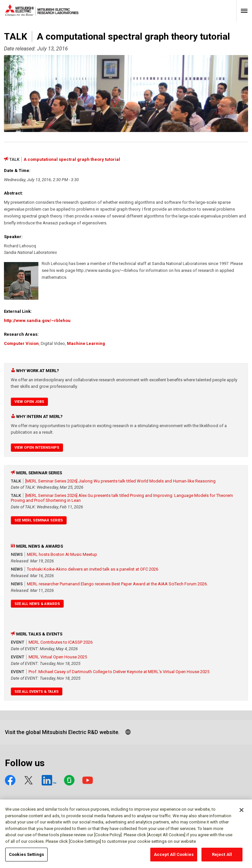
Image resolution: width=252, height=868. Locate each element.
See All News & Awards (37, 604)
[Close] (241, 813)
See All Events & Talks (37, 692)
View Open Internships (37, 448)
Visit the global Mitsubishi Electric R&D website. (62, 732)
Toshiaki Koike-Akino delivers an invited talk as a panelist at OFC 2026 (93, 569)
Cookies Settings (26, 858)
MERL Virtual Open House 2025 (58, 657)
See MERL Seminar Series (39, 520)
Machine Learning (86, 343)
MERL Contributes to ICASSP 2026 (61, 642)
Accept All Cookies (174, 858)
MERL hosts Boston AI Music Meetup (62, 554)
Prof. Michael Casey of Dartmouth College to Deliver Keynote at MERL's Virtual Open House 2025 (119, 672)
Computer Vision (21, 343)
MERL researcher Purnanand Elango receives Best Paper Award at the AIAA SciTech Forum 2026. (117, 584)
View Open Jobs (29, 402)
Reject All (222, 858)
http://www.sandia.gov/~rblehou (37, 321)
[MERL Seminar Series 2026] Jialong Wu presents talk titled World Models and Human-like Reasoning (120, 481)
